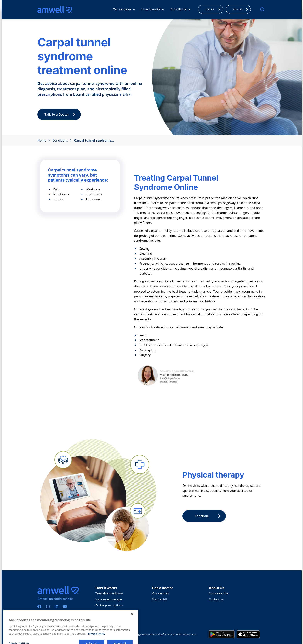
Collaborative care (108, 611)
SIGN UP (241, 9)
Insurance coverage (109, 599)
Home (44, 140)
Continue (208, 516)
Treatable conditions (109, 593)
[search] (262, 9)
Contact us (216, 599)
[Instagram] (48, 606)
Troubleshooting (107, 617)
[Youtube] (65, 606)
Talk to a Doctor (61, 114)
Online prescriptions (109, 605)
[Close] (132, 632)
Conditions (179, 9)
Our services (123, 9)
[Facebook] (39, 606)
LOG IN (214, 9)
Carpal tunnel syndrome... (94, 140)
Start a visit (160, 599)
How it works (151, 9)
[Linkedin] (56, 606)
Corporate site (219, 593)
